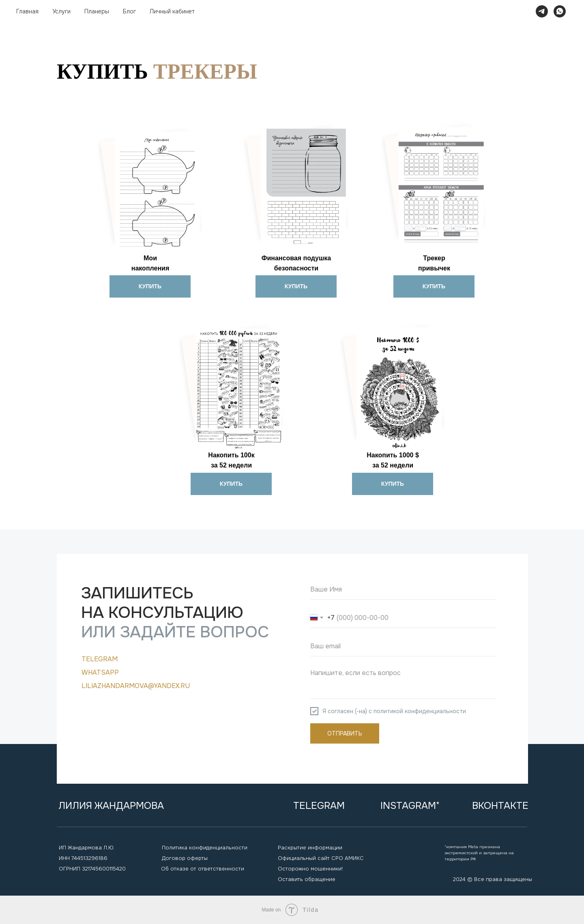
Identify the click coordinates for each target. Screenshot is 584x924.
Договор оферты (185, 858)
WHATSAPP (100, 672)
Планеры (97, 11)
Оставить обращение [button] (307, 879)
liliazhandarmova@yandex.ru (136, 686)
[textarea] (404, 682)
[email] (404, 646)
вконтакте (500, 806)
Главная (27, 11)
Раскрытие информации (310, 848)
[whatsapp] (560, 11)
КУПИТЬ (150, 286)
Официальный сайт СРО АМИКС (321, 858)
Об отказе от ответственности (203, 869)
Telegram (100, 659)
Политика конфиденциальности (205, 848)
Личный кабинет (172, 11)
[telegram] (542, 11)
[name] (404, 590)
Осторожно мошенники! (310, 869)
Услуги (61, 11)
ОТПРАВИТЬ (345, 733)
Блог (129, 11)
